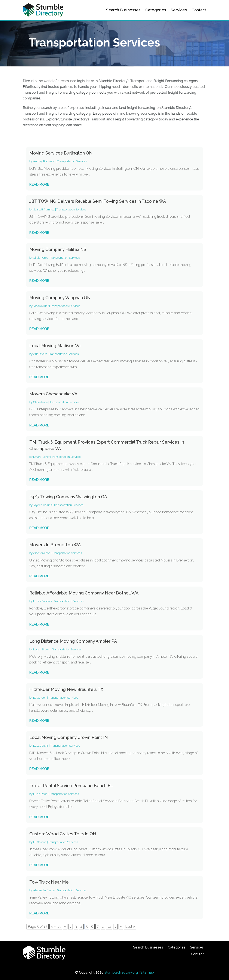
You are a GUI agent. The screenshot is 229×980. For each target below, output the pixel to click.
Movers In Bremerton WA (55, 545)
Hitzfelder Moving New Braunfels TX (66, 689)
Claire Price (40, 402)
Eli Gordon (40, 698)
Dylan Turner (41, 457)
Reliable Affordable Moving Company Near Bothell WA (84, 593)
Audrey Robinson (44, 161)
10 (109, 927)
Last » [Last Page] (130, 927)
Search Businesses (123, 10)
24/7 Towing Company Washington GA (68, 497)
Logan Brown (42, 649)
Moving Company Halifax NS (58, 249)
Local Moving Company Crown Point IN (69, 737)
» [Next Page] (121, 927)
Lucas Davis (41, 746)
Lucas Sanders (43, 601)
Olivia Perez (41, 258)
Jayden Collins (42, 505)
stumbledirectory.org (121, 972)
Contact (199, 10)
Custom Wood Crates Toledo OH (63, 834)
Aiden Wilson (42, 553)
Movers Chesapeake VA (53, 394)
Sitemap (147, 972)
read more (39, 184)
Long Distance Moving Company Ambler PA (73, 641)
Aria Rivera (40, 354)
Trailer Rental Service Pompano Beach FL (71, 786)
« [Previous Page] (65, 927)
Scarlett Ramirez (44, 209)
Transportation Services (72, 161)
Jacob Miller (41, 306)
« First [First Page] (56, 927)
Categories (156, 10)
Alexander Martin (44, 890)
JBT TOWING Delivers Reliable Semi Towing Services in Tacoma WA (98, 201)
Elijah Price (40, 794)
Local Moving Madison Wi (55, 346)
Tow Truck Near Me (49, 882)
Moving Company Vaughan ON (60, 298)
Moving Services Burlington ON (61, 153)
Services (179, 10)
